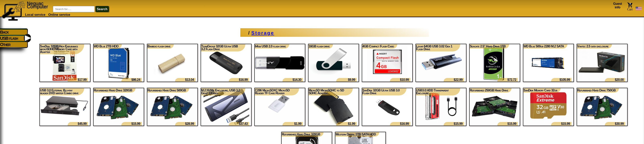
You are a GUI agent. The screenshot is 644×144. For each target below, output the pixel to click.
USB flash (9, 38)
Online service (59, 15)
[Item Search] (74, 9)
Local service (35, 15)
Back (4, 32)
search (102, 9)
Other (5, 44)
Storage (263, 33)
